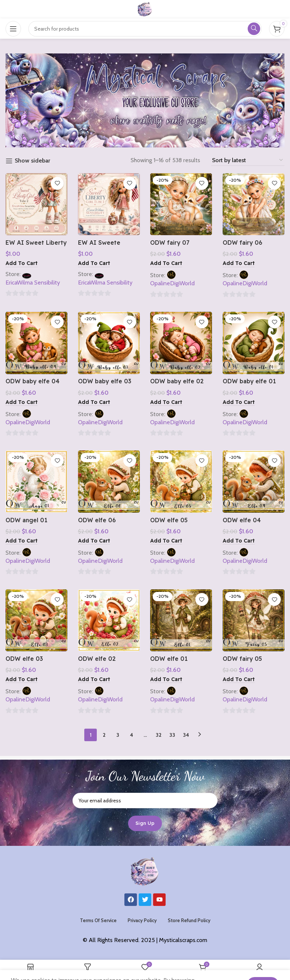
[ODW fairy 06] (254, 204)
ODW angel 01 (27, 520)
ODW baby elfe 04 (33, 381)
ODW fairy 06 (243, 242)
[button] (22, 263)
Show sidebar (32, 161)
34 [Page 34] (186, 735)
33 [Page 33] (172, 735)
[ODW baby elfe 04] (36, 343)
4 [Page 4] (132, 735)
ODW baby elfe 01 (250, 381)
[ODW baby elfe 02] (181, 343)
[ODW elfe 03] (36, 620)
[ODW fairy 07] (181, 204)
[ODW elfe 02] (109, 620)
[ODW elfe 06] (109, 482)
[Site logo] (145, 9)
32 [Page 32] (159, 735)
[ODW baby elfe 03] (109, 343)
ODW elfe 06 (97, 520)
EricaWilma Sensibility (33, 282)
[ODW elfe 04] (254, 482)
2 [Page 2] (104, 735)
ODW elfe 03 (24, 659)
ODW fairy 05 (243, 659)
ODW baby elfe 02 (178, 381)
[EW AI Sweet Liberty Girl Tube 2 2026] (36, 204)
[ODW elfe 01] (181, 620)
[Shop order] (248, 160)
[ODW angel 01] (36, 482)
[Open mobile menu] (13, 29)
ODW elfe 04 (242, 520)
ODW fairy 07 (170, 242)
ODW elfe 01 (169, 659)
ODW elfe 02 (97, 659)
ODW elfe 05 (169, 520)
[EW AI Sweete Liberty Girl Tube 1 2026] (109, 204)
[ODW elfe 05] (181, 482)
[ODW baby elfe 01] (254, 343)
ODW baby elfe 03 (105, 381)
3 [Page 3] (118, 735)
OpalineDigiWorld (173, 283)
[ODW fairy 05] (254, 620)
